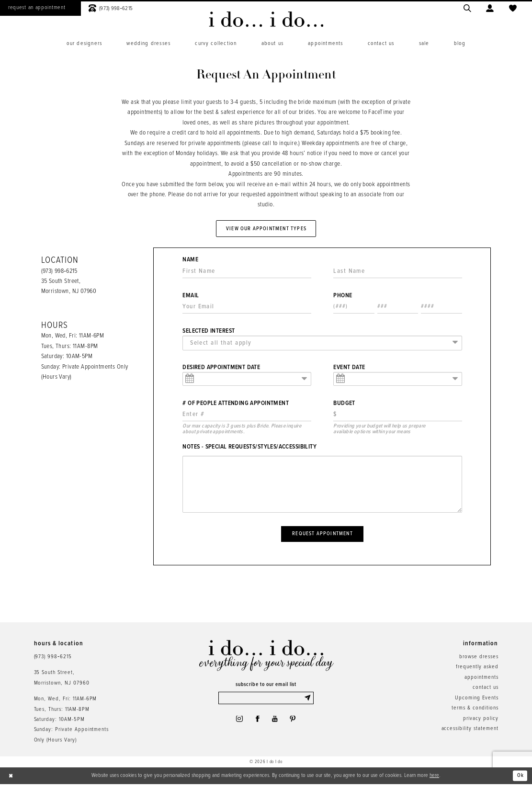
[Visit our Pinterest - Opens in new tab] (294, 723)
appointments (481, 680)
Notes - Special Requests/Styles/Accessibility (249, 449)
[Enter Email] (247, 309)
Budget (344, 405)
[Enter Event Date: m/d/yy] (397, 381)
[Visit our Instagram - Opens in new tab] (238, 723)
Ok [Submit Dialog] (520, 778)
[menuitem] (84, 44)
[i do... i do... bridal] (266, 19)
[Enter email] (266, 701)
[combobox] (322, 344)
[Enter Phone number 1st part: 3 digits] (354, 309)
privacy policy (481, 721)
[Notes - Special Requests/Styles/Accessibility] (322, 486)
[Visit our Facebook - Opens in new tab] (257, 723)
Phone (343, 297)
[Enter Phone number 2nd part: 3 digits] (398, 309)
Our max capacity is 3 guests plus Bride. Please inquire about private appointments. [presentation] (242, 431)
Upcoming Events (476, 701)
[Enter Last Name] (397, 273)
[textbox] (324, 344)
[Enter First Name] (247, 273)
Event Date (349, 369)
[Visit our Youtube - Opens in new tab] (275, 723)
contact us (486, 690)
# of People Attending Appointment (236, 405)
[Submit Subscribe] (308, 701)
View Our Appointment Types (266, 229)
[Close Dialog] (11, 779)
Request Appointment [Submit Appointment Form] (323, 536)
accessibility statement (470, 731)
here (434, 778)
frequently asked (477, 670)
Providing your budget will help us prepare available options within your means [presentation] (379, 431)
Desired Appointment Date (221, 369)
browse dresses (479, 660)
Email (191, 297)
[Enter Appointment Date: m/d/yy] (247, 381)
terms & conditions (475, 711)
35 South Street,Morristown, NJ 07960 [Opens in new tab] (62, 680)
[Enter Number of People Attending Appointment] (247, 416)
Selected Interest (209, 333)
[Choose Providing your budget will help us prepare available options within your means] (397, 416)
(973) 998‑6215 (59, 273)
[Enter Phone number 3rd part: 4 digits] (441, 309)
